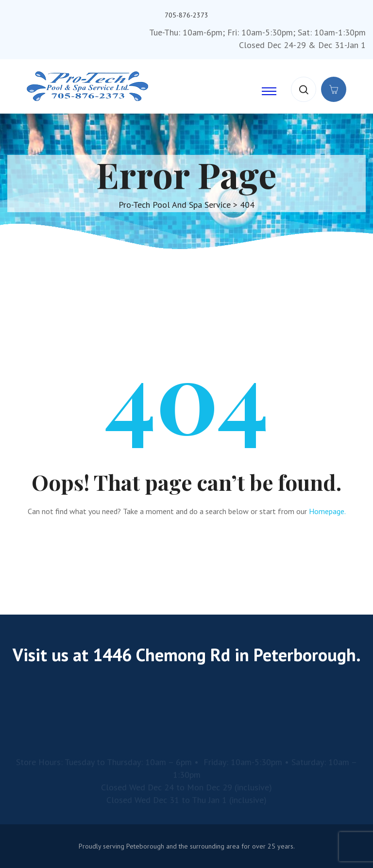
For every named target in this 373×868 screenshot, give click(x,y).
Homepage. (327, 511)
